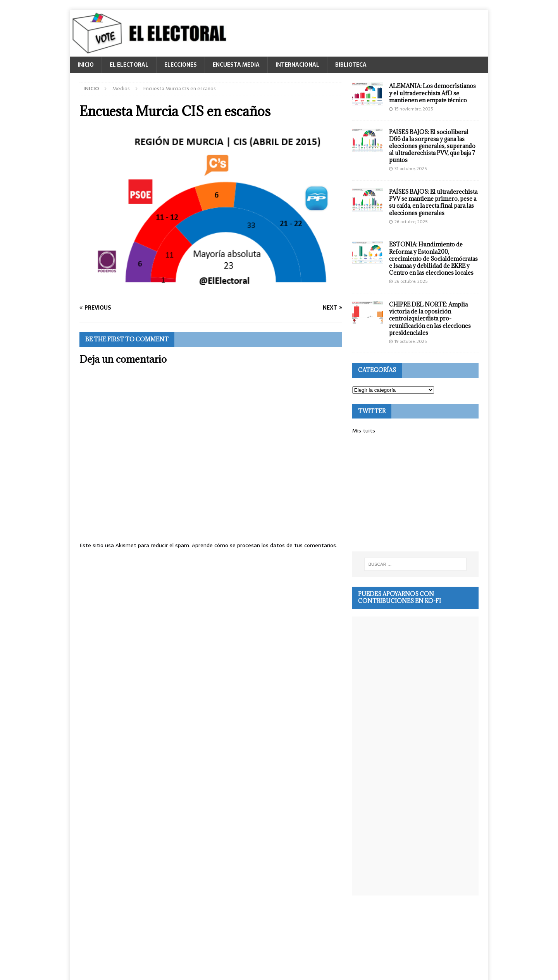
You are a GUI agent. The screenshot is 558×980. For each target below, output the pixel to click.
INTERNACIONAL (297, 65)
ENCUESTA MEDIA (236, 65)
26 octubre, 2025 (411, 222)
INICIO (86, 65)
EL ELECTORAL (129, 65)
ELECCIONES (181, 65)
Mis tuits (364, 431)
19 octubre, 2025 (411, 341)
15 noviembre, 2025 (414, 109)
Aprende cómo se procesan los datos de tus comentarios (264, 545)
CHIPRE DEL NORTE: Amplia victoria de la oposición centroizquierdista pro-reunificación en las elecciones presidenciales (430, 319)
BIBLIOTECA (351, 65)
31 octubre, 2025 (411, 169)
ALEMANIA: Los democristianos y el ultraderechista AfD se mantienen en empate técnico (432, 93)
